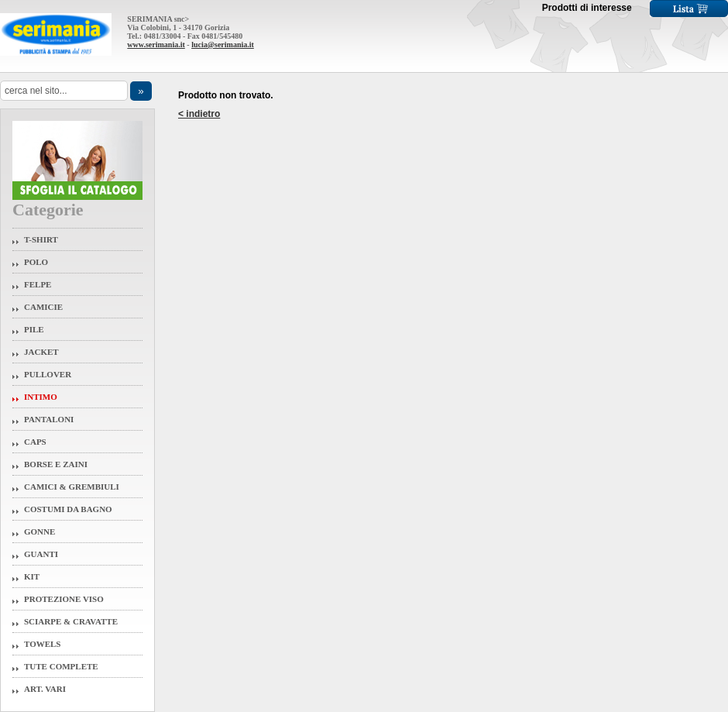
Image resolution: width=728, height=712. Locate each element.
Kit (32, 576)
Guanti (41, 554)
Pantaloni (49, 419)
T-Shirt (41, 239)
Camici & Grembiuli (72, 487)
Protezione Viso (64, 599)
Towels (43, 644)
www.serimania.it (156, 45)
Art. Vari (45, 689)
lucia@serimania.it (223, 45)
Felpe (38, 284)
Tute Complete (61, 666)
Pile (34, 329)
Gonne (39, 531)
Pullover (48, 374)
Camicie (43, 307)
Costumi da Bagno (68, 509)
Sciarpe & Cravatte (71, 621)
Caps (35, 442)
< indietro (199, 114)
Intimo (41, 397)
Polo (36, 262)
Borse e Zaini (56, 464)
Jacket (41, 352)
